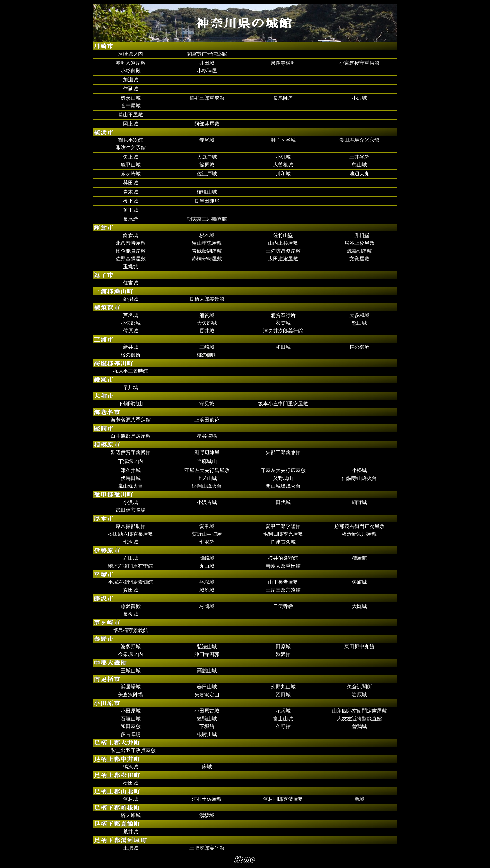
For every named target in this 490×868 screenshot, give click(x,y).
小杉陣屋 (207, 71)
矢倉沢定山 (207, 695)
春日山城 (207, 687)
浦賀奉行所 (283, 315)
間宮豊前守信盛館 (207, 54)
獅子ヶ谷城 (283, 140)
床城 (207, 767)
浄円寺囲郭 (207, 654)
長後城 (131, 614)
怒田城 (359, 323)
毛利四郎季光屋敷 (283, 534)
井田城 (207, 63)
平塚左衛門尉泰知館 (131, 582)
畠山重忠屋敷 (207, 243)
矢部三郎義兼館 (283, 452)
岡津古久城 (283, 542)
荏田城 (131, 183)
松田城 (131, 783)
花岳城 (283, 711)
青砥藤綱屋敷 (207, 251)
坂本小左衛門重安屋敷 (283, 404)
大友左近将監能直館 (359, 719)
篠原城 (207, 165)
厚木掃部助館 (131, 526)
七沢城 (131, 542)
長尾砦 (131, 219)
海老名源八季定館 (131, 420)
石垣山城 (131, 719)
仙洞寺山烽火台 (359, 478)
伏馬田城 (131, 478)
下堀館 (207, 726)
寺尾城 (207, 140)
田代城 (283, 502)
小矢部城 (131, 323)
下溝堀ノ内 (131, 461)
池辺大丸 (359, 174)
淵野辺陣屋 (207, 452)
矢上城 (131, 157)
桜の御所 (131, 355)
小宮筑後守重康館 (359, 63)
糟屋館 (359, 558)
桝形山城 (131, 98)
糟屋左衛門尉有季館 (131, 566)
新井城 (131, 347)
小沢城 (359, 98)
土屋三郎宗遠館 (283, 590)
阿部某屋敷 (207, 124)
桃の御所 (207, 355)
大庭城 (359, 606)
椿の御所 (359, 347)
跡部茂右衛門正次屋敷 (359, 526)
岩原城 (359, 695)
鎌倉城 (131, 235)
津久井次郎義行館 (283, 331)
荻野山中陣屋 (207, 534)
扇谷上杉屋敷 (359, 243)
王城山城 (131, 671)
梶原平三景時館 (131, 371)
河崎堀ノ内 (131, 54)
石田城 (131, 558)
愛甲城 (207, 526)
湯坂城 (207, 815)
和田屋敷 (131, 726)
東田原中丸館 (359, 646)
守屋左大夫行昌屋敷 (207, 470)
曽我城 (359, 726)
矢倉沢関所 (359, 687)
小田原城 (131, 711)
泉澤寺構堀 (283, 63)
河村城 (131, 799)
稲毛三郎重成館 (207, 98)
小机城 (283, 157)
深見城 (207, 404)
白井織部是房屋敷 (131, 436)
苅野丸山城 (283, 687)
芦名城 (131, 315)
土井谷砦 (359, 157)
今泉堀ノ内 (131, 654)
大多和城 (359, 315)
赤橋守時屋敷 (207, 259)
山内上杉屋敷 (283, 243)
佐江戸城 (207, 174)
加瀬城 (131, 80)
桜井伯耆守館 (283, 558)
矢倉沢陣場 (131, 695)
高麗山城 (207, 671)
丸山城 (207, 566)
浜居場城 (131, 687)
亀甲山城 (131, 165)
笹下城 (131, 210)
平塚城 (207, 582)
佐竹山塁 (283, 235)
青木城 (131, 192)
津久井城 (131, 470)
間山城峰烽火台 (283, 486)
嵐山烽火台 (131, 486)
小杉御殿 (131, 71)
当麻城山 (207, 461)
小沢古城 (207, 502)
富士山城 (283, 719)
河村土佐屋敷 (207, 799)
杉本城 (207, 235)
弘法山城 (207, 646)
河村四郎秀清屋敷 (283, 799)
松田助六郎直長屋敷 (131, 534)
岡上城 (131, 124)
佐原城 (131, 331)
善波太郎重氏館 (283, 566)
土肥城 (131, 848)
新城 (359, 799)
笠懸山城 (207, 719)
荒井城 (131, 832)
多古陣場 (131, 734)
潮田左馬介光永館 (359, 140)
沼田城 (283, 695)
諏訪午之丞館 (131, 148)
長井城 (207, 331)
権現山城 (207, 192)
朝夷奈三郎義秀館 (207, 219)
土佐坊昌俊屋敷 (283, 251)
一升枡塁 (359, 235)
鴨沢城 (131, 767)
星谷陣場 (207, 436)
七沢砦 (207, 542)
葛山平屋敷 (131, 115)
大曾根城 (283, 165)
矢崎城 (359, 582)
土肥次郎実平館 (207, 848)
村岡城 (207, 606)
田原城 (283, 646)
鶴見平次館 (131, 140)
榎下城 (131, 201)
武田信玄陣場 (131, 510)
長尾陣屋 (283, 98)
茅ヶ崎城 (131, 174)
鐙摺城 (131, 299)
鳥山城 (359, 165)
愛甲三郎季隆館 (283, 526)
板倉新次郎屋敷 (359, 534)
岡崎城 (207, 558)
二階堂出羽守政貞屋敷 (131, 750)
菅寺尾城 (131, 106)
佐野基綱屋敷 (131, 259)
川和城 (283, 174)
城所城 (207, 590)
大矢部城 (207, 323)
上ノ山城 (207, 478)
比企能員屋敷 (131, 251)
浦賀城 (207, 315)
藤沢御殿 (131, 606)
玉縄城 (131, 266)
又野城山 (283, 478)
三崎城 (207, 347)
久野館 (283, 726)
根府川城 (207, 734)
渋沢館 (283, 654)
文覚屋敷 (359, 259)
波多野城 (131, 646)
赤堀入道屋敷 (131, 63)
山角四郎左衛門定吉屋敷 (359, 711)
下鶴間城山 (131, 404)
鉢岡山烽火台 (207, 486)
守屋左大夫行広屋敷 (283, 470)
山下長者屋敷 (283, 582)
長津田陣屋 (207, 201)
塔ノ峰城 (131, 815)
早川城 (131, 387)
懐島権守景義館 (131, 630)
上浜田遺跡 (207, 420)
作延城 (131, 89)
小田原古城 (207, 711)
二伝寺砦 (283, 606)
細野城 (359, 502)
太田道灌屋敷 (283, 259)
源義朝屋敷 (359, 251)
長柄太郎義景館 (207, 299)
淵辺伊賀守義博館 (131, 452)
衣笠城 (283, 323)
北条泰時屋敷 (131, 243)
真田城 (131, 590)
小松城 (359, 470)
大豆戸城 (207, 157)
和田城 (283, 347)
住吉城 (131, 283)
